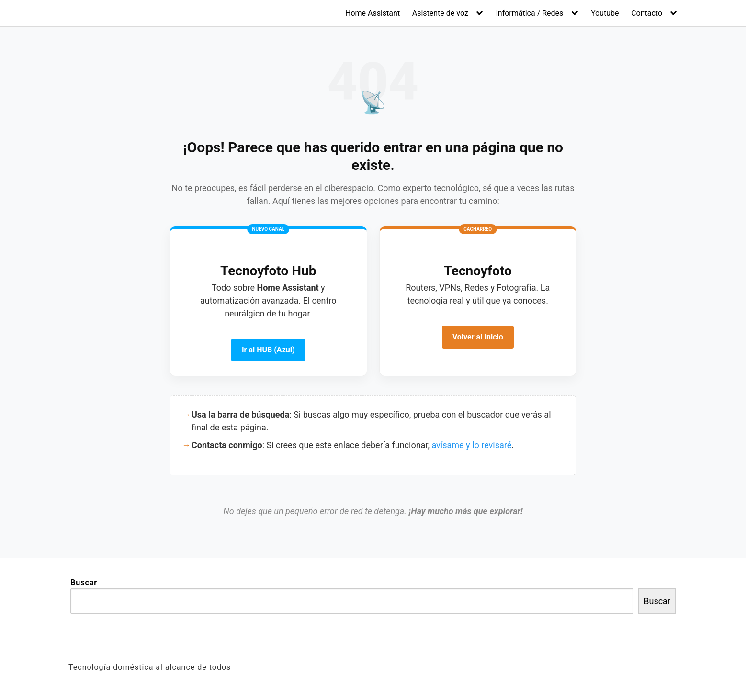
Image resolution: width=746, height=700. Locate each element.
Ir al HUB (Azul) (268, 350)
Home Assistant (373, 13)
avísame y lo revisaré (471, 445)
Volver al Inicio (478, 337)
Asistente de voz (440, 13)
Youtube (605, 13)
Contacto (647, 13)
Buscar (84, 582)
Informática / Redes (529, 13)
